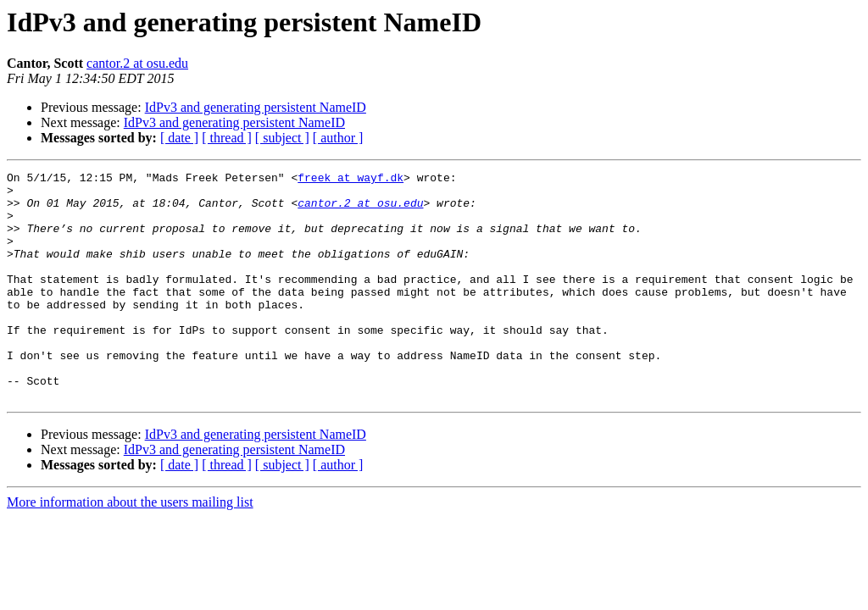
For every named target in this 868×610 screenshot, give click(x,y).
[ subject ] (282, 138)
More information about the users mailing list (130, 548)
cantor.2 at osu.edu (137, 63)
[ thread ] (227, 138)
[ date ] (179, 138)
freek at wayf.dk (351, 180)
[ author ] (338, 138)
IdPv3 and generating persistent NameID (256, 107)
